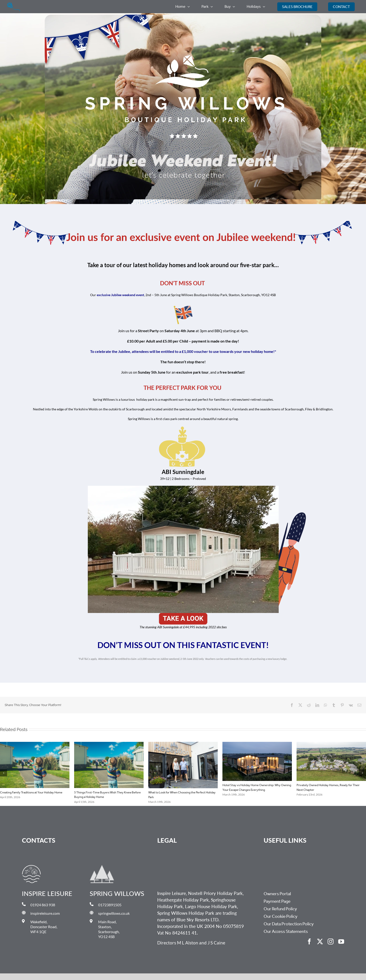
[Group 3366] (14, 4)
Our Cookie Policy (281, 916)
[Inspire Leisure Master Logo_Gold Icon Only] (32, 867)
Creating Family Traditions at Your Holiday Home (31, 792)
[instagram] (331, 941)
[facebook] (309, 941)
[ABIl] (183, 488)
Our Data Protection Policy (289, 924)
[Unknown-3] (183, 615)
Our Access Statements (286, 931)
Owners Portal (277, 894)
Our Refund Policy (280, 909)
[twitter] (320, 941)
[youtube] (341, 941)
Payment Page (277, 901)
